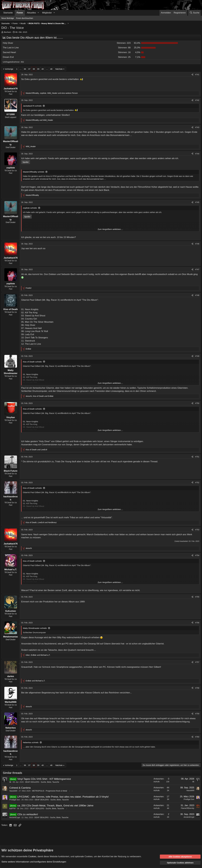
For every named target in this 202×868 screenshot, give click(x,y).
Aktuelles (31, 13)
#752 (197, 483)
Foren (20, 13)
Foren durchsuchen (25, 18)
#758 (197, 688)
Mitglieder (47, 13)
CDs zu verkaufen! (28, 814)
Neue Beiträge (8, 18)
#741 (197, 75)
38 (34, 69)
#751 (197, 457)
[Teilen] (192, 75)
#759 (197, 714)
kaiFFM (12, 808)
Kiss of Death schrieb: (33, 362)
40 (43, 69)
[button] (38, 13)
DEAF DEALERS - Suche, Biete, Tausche (42, 782)
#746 (197, 244)
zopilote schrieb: (30, 208)
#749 (197, 356)
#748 (197, 295)
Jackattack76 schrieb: (32, 106)
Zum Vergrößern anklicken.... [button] (110, 229)
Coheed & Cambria (20, 788)
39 (38, 69)
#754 (197, 555)
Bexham (7, 32)
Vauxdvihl (13, 791)
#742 (197, 100)
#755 (197, 597)
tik (10, 782)
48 (51, 69)
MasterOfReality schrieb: (34, 172)
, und (40, 396)
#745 (197, 202)
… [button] (21, 69)
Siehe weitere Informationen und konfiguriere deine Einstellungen (34, 862)
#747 (197, 269)
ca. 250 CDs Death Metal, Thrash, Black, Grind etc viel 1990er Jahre (55, 806)
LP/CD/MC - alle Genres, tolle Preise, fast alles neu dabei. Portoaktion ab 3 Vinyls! (63, 797)
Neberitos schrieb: (31, 742)
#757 (197, 662)
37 (29, 69)
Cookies (32, 856)
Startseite (8, 13)
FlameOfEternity (188, 808)
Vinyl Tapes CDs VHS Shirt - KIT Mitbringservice (44, 779)
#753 (197, 530)
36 (25, 69)
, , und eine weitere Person (52, 93)
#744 (197, 154)
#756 (197, 623)
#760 (197, 737)
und (39, 120)
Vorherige (9, 69)
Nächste (59, 69)
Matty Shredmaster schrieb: (35, 628)
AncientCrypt (15, 817)
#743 (197, 127)
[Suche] (194, 13)
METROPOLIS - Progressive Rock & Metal (50, 791)
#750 (197, 403)
